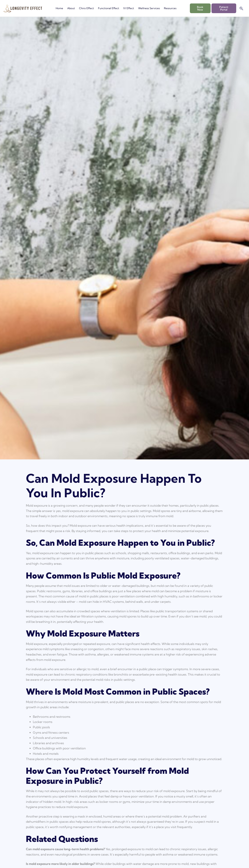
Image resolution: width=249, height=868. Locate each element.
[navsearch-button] (241, 9)
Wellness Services (149, 8)
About (71, 8)
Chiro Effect (86, 8)
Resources (170, 8)
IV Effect (129, 8)
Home (59, 8)
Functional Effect (109, 8)
